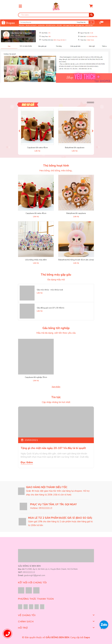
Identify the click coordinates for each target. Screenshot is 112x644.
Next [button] (93, 131)
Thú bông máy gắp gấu (56, 275)
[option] (56, 51)
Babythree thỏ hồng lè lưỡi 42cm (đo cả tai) (76, 260)
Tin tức (56, 397)
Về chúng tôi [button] (56, 615)
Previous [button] (19, 131)
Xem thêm (56, 387)
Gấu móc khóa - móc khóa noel (50, 290)
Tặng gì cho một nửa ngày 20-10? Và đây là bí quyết (53, 448)
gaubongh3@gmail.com (35, 575)
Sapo (87, 637)
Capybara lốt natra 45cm (37, 148)
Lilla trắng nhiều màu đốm (36, 260)
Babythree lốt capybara (75, 148)
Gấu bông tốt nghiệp (56, 328)
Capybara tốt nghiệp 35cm (36, 377)
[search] (56, 15)
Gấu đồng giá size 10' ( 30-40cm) (50, 308)
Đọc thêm (27, 462)
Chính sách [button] (56, 622)
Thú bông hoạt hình (56, 166)
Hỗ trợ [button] (56, 628)
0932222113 (45, 508)
